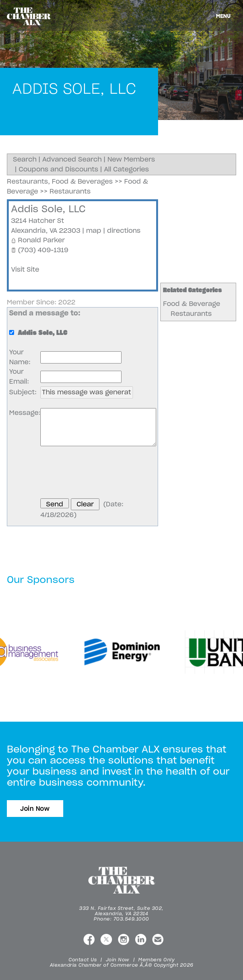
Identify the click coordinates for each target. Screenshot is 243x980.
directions (124, 231)
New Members (131, 159)
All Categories (126, 169)
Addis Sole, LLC (48, 209)
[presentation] (98, 474)
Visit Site (25, 269)
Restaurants (191, 314)
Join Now (35, 809)
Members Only (156, 960)
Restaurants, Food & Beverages (60, 181)
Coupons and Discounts (58, 169)
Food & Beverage (192, 304)
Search (25, 159)
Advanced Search (72, 159)
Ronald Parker (41, 240)
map (94, 231)
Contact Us (83, 960)
